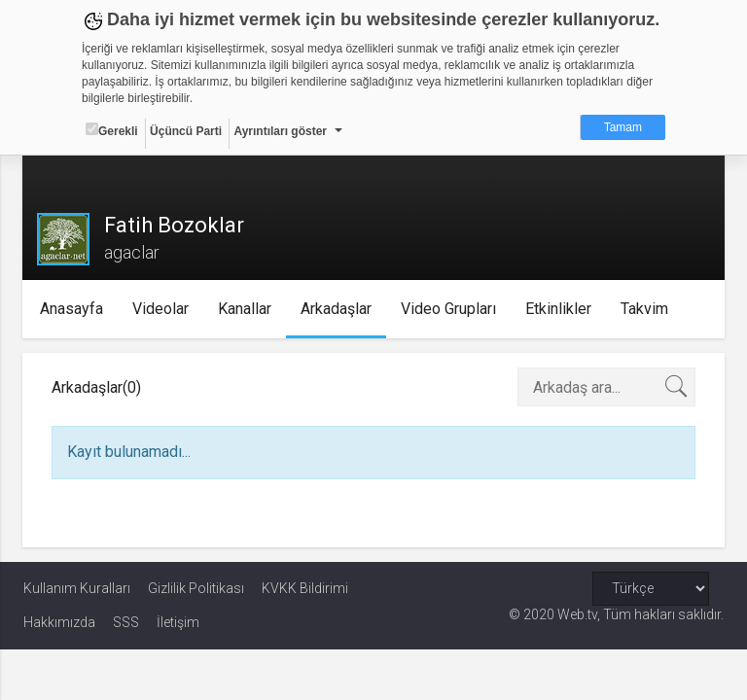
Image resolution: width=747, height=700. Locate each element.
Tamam (623, 127)
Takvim (645, 309)
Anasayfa (72, 309)
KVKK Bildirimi (305, 588)
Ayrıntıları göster (280, 131)
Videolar (161, 309)
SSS (126, 622)
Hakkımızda (59, 622)
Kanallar (246, 309)
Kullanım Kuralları (77, 588)
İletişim (178, 622)
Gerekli (112, 130)
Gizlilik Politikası (196, 588)
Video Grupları (449, 309)
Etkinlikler (559, 309)
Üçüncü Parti (186, 131)
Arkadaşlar (337, 309)
